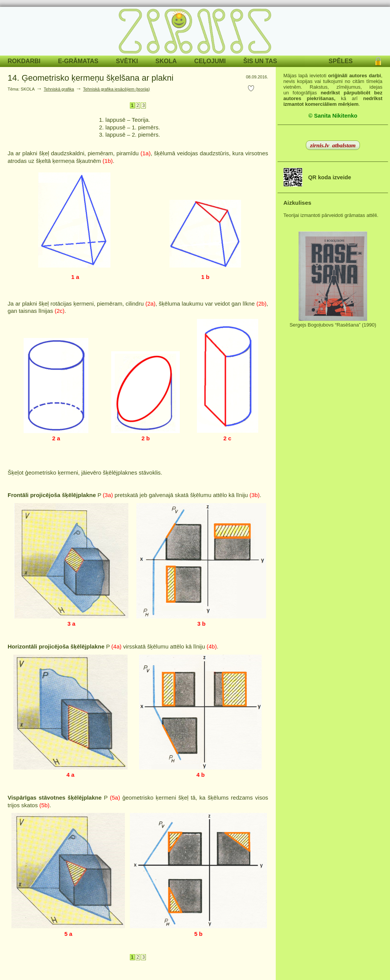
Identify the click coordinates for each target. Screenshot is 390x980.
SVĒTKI (127, 61)
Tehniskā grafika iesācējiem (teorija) (116, 89)
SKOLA (166, 61)
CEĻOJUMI (210, 61)
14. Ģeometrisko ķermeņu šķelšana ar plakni (90, 78)
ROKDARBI (24, 61)
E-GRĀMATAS (78, 61)
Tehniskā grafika (59, 89)
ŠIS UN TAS (260, 61)
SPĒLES (341, 61)
